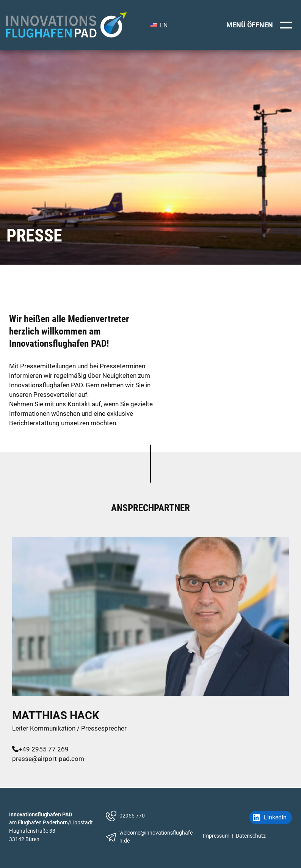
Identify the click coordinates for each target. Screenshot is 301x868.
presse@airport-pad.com (48, 759)
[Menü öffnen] (261, 25)
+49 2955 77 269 (40, 749)
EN (159, 25)
